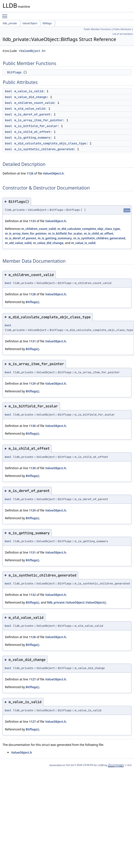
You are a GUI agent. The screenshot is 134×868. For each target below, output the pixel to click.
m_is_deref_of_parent (32, 114)
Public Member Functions (97, 29)
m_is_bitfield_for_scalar (36, 126)
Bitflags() (32, 302)
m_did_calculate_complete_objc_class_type (50, 143)
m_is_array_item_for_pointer (39, 120)
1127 (32, 679)
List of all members (123, 34)
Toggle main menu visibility (6, 14)
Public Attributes (122, 29)
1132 (32, 595)
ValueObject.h (32, 51)
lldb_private (10, 23)
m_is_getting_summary (32, 138)
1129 (32, 383)
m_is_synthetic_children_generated (44, 149)
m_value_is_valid (29, 91)
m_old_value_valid (30, 109)
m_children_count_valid (34, 103)
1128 (32, 294)
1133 (32, 221)
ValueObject (30, 23)
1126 (30, 173)
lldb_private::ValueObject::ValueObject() (77, 602)
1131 (32, 341)
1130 (32, 426)
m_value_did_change (30, 97)
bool (9, 91)
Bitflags (47, 23)
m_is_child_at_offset (32, 132)
